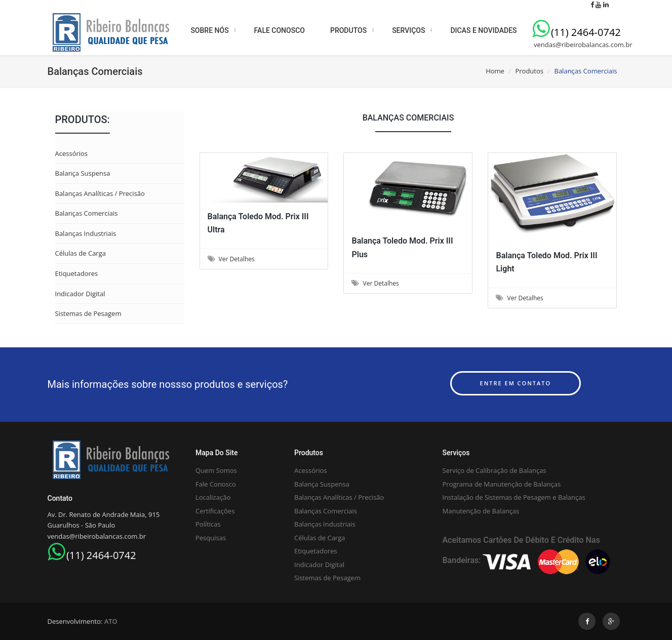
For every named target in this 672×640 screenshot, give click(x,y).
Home (495, 71)
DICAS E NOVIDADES (483, 30)
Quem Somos (216, 470)
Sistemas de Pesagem (88, 313)
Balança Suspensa (83, 173)
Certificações (215, 511)
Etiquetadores (77, 273)
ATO (111, 621)
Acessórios (72, 153)
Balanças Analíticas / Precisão (100, 193)
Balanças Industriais (86, 233)
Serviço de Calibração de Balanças (495, 470)
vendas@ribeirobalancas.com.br (582, 45)
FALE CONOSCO (280, 30)
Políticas (208, 524)
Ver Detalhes (231, 259)
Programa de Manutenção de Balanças (502, 484)
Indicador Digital (80, 294)
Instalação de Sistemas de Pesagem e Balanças (514, 497)
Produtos (529, 71)
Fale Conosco (216, 484)
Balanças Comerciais (87, 213)
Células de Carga (81, 253)
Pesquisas (211, 538)
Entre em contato (516, 383)
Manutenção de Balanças (481, 511)
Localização (213, 497)
